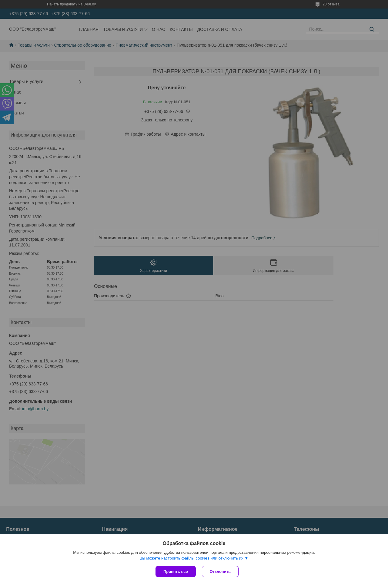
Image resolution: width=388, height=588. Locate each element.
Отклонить (220, 571)
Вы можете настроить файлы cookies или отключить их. (192, 558)
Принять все (176, 571)
